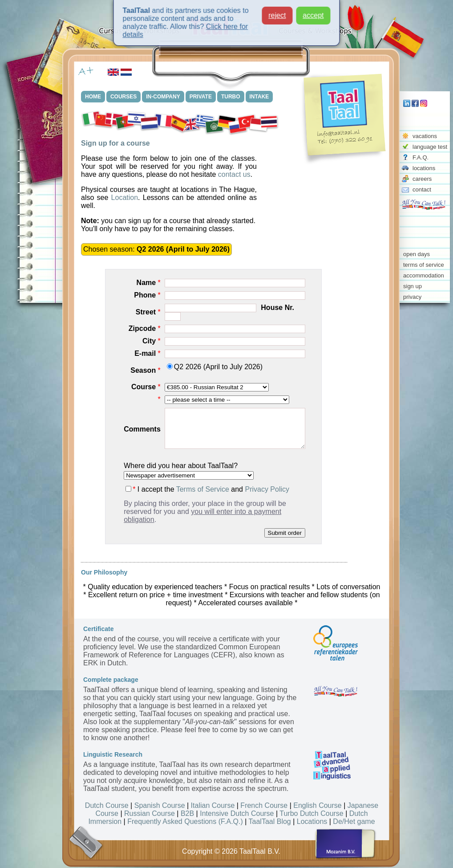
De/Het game (354, 821)
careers (422, 179)
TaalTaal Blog (270, 821)
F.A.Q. (421, 157)
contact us (234, 174)
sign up (413, 286)
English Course (318, 805)
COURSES (123, 97)
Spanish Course (160, 805)
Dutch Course (107, 805)
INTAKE (259, 97)
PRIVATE (201, 97)
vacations (425, 136)
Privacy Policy (267, 489)
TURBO (231, 97)
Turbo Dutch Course (311, 813)
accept (313, 12)
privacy (412, 297)
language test (430, 147)
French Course (264, 805)
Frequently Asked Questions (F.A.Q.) (185, 821)
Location (125, 198)
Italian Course (213, 805)
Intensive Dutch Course (237, 813)
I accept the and (207, 489)
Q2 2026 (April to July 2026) (215, 367)
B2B (187, 813)
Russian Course (150, 813)
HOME (93, 97)
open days (417, 254)
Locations (312, 821)
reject (277, 12)
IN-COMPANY (163, 97)
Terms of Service (203, 489)
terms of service (424, 265)
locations (424, 168)
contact (422, 189)
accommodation (424, 275)
